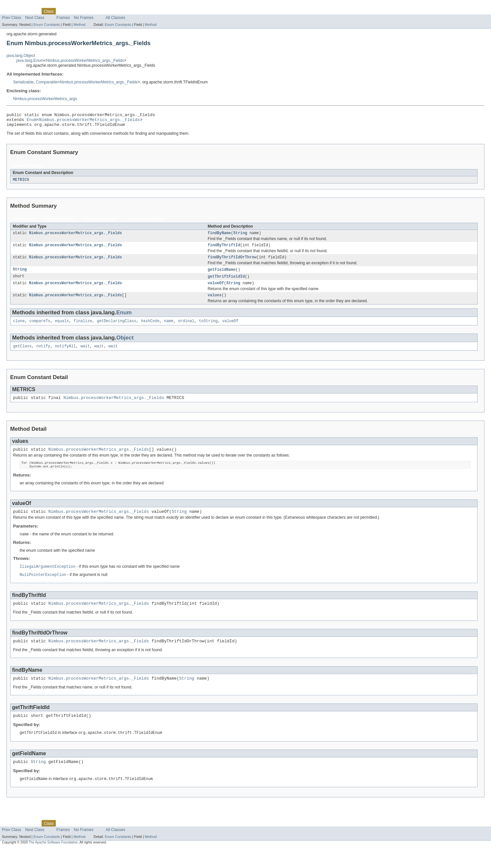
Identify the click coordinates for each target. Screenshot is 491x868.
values (215, 302)
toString (208, 329)
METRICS (21, 183)
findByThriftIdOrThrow (232, 262)
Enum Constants (47, 25)
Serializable (23, 82)
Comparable (47, 82)
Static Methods (59, 222)
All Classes (115, 18)
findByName (219, 237)
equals (62, 329)
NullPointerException (43, 589)
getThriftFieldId (226, 282)
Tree (75, 11)
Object (125, 346)
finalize (83, 329)
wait (85, 355)
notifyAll (65, 355)
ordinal (186, 329)
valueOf (216, 289)
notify (43, 355)
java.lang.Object (21, 56)
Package (30, 11)
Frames (63, 18)
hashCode (150, 329)
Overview (10, 11)
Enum (32, 121)
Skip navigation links (18, 6)
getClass (22, 355)
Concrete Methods (145, 222)
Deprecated (93, 11)
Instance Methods (101, 222)
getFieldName (221, 275)
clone (19, 329)
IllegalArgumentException (48, 581)
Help (125, 11)
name (169, 329)
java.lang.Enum (30, 61)
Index (112, 11)
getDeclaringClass (117, 329)
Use (63, 11)
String (240, 237)
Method (79, 25)
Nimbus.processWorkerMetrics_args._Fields (85, 61)
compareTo (40, 329)
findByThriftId (224, 250)
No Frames (84, 18)
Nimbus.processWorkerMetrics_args (45, 99)
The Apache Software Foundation (53, 862)
